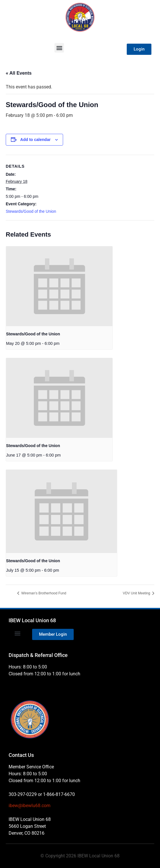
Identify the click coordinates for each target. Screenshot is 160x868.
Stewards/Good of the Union (31, 211)
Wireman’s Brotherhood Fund (43, 593)
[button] (59, 48)
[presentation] (59, 286)
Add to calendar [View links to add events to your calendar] (36, 140)
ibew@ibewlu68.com (30, 806)
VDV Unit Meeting (137, 593)
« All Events (19, 73)
